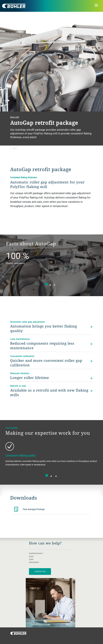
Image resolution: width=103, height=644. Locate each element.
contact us (40, 571)
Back (13, 148)
